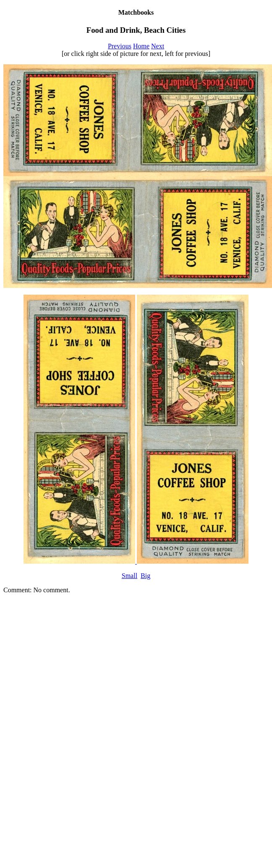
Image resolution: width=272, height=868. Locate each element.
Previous (120, 46)
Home (141, 46)
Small (129, 576)
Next (158, 46)
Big (145, 576)
